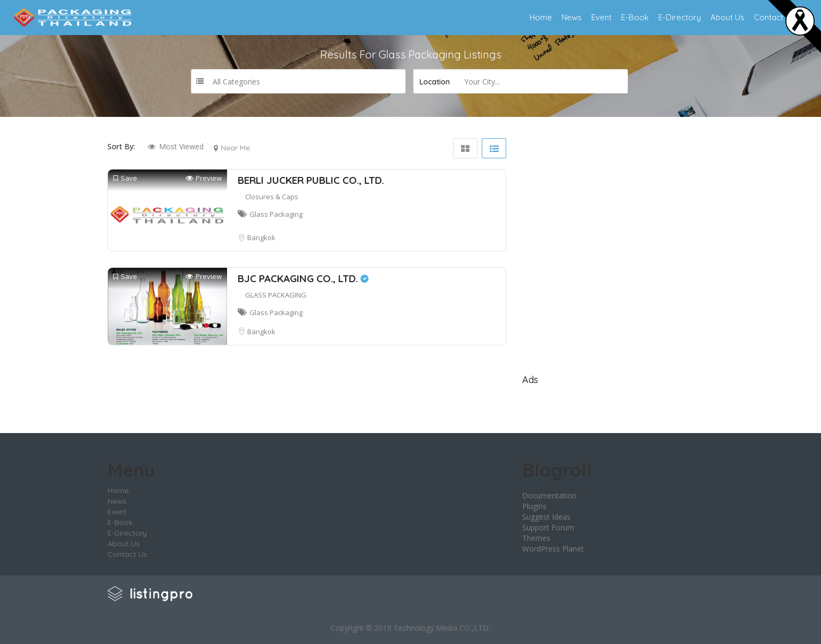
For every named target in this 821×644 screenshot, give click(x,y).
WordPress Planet (553, 549)
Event (601, 17)
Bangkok (261, 238)
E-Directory (680, 17)
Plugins (534, 506)
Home (541, 17)
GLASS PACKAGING (276, 295)
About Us (727, 17)
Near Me (235, 148)
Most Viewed (181, 146)
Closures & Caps (272, 197)
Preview (204, 178)
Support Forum (548, 527)
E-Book (635, 17)
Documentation (549, 495)
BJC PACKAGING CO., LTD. (303, 278)
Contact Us (774, 17)
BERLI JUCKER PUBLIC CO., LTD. (311, 180)
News (572, 17)
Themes (536, 538)
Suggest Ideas (546, 517)
